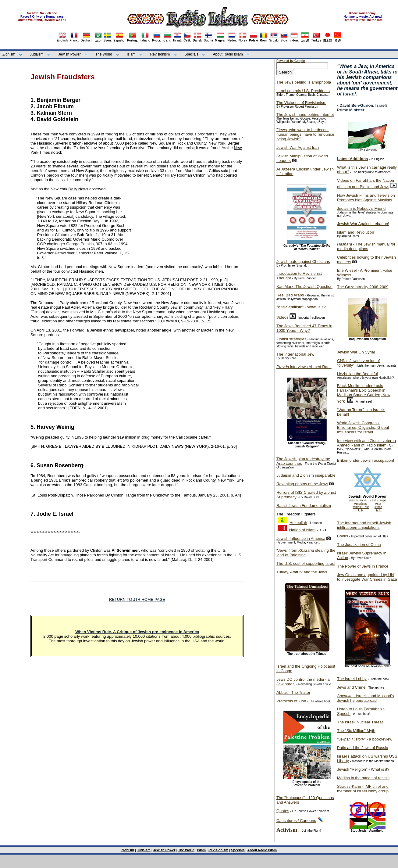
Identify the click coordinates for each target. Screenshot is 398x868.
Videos (283, 317)
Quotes (283, 811)
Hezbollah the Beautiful (357, 374)
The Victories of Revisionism (301, 103)
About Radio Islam (228, 54)
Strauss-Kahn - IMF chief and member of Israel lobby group (363, 789)
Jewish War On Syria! (356, 352)
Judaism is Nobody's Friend (361, 208)
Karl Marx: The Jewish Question (304, 287)
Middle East (361, 507)
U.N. (361, 510)
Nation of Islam (302, 530)
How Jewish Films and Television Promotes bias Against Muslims (366, 198)
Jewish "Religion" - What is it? (363, 769)
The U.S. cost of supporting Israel (306, 563)
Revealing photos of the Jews (302, 484)
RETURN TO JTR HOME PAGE (137, 599)
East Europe (378, 500)
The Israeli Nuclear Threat (360, 722)
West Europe (357, 500)
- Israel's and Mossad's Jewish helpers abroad (365, 698)
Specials (191, 54)
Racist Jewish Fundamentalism (304, 506)
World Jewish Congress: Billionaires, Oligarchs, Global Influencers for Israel (363, 427)
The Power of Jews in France (363, 566)
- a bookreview (365, 739)
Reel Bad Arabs (290, 295)
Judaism (37, 54)
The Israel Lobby (352, 679)
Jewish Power (69, 54)
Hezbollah (298, 523)
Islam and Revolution (355, 232)
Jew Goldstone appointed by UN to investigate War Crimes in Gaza (367, 577)
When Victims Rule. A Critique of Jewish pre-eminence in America (137, 632)
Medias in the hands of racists (363, 778)
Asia (378, 504)
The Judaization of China (359, 545)
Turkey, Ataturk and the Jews (302, 572)
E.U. (379, 510)
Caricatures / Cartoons (296, 821)
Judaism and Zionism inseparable (306, 475)
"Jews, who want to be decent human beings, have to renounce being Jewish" (305, 134)
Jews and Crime (351, 687)
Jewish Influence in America (301, 538)
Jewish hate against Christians (303, 262)
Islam (131, 54)
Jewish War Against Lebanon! (363, 224)
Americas (361, 504)
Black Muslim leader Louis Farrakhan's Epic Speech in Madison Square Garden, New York (364, 393)
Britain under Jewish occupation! (366, 460)
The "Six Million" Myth (356, 731)
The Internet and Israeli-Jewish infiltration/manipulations (364, 525)
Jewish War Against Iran (298, 147)
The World (104, 54)
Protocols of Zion (291, 701)
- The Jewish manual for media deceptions (366, 246)
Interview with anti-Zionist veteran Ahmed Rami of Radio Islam (366, 443)
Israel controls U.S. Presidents (303, 91)
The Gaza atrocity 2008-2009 (363, 287)
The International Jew (295, 354)
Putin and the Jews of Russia (363, 748)
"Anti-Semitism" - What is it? (301, 307)
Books (343, 536)
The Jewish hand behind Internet (305, 115)
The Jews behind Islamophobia (304, 82)
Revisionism (160, 54)
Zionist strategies (291, 339)
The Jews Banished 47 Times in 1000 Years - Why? (304, 328)
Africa (378, 507)
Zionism (9, 54)
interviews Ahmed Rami (304, 367)
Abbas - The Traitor (293, 692)
